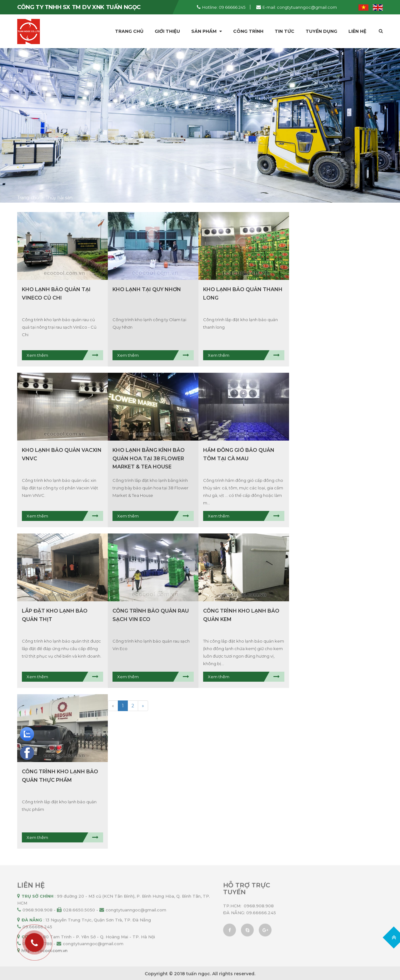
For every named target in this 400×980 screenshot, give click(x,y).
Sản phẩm (207, 31)
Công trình (248, 31)
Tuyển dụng (321, 31)
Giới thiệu (167, 31)
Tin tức (285, 31)
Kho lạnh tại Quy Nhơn (147, 289)
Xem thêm (37, 355)
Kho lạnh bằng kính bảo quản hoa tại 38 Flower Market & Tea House (149, 458)
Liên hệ (357, 31)
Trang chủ (129, 31)
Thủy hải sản (59, 198)
